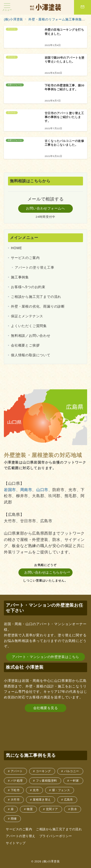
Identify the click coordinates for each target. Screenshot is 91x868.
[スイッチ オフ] (83, 7)
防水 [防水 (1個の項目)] (74, 809)
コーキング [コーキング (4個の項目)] (43, 771)
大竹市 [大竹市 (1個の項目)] (15, 799)
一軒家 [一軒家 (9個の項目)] (74, 781)
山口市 (42, 490)
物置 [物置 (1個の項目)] (30, 809)
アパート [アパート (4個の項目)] (17, 771)
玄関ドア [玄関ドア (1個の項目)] (52, 809)
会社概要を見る (46, 708)
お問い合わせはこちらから (47, 572)
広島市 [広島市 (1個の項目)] (69, 799)
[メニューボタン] (7, 7)
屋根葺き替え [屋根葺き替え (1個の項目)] (42, 799)
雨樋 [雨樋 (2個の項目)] (14, 818)
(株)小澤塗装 (51, 861)
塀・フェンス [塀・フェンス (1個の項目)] (61, 790)
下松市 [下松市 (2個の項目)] (15, 790)
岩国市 (10, 490)
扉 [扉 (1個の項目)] (12, 809)
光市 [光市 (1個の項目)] (36, 790)
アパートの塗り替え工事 (35, 267)
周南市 (26, 490)
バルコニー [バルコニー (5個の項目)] (72, 771)
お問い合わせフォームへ (45, 208)
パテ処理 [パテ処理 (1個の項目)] (17, 781)
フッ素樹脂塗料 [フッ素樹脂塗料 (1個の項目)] (46, 781)
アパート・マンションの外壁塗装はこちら (45, 657)
